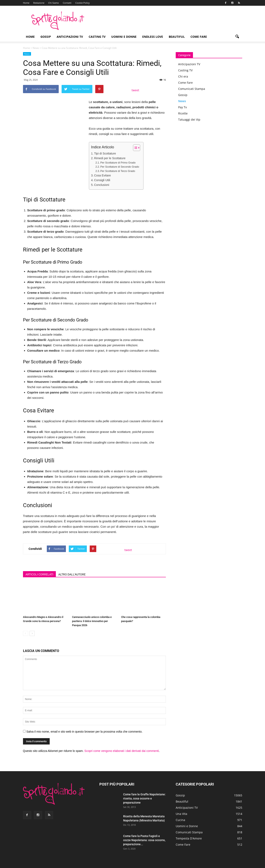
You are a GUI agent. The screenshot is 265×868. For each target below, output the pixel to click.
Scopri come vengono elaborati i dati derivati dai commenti (122, 751)
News (36, 48)
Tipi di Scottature (105, 153)
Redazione (39, 3)
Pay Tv (182, 107)
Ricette (183, 113)
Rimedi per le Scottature (110, 158)
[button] (237, 37)
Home (26, 3)
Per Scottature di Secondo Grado (120, 167)
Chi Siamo (54, 3)
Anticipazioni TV (70, 37)
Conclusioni (102, 185)
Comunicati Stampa (192, 89)
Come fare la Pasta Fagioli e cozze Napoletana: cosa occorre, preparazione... (144, 840)
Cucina (180, 820)
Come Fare (199, 37)
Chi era (183, 76)
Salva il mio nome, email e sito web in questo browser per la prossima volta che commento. (84, 732)
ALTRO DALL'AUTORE (72, 574)
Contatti (67, 3)
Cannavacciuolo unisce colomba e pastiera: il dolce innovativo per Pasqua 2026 (92, 621)
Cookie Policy (83, 3)
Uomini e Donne (124, 37)
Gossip (46, 37)
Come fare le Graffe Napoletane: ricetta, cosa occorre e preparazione (144, 798)
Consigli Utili (102, 180)
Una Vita (181, 814)
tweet (135, 90)
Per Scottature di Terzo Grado (118, 171)
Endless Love (153, 37)
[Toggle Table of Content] (135, 148)
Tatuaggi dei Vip (189, 120)
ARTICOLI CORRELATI (39, 574)
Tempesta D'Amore (189, 838)
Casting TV (97, 37)
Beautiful (177, 37)
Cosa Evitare (102, 175)
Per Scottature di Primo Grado (118, 163)
